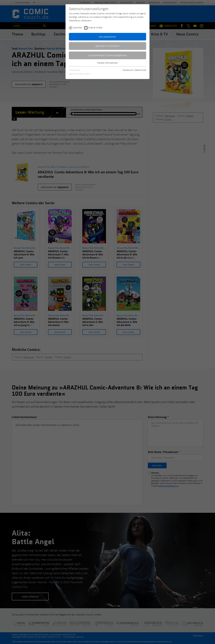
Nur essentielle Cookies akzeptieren (108, 55)
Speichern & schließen (107, 46)
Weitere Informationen (107, 63)
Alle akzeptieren (107, 37)
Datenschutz (140, 70)
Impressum (128, 70)
